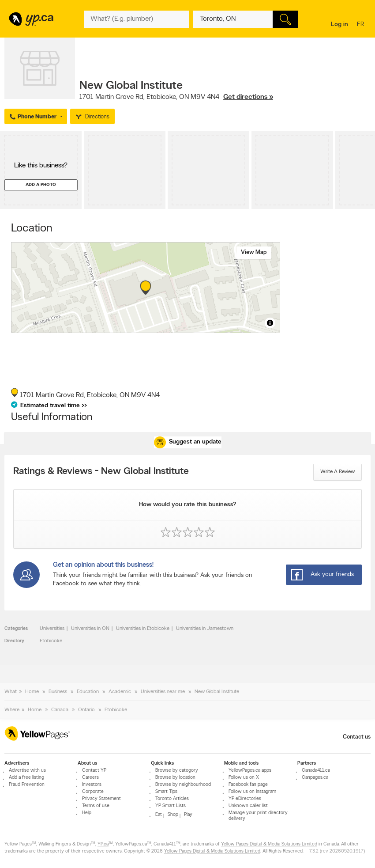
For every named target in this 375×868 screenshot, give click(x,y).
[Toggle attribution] (270, 323)
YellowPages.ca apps (250, 771)
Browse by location (175, 778)
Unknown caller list (248, 806)
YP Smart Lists (171, 806)
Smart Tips (166, 792)
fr (362, 25)
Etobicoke (51, 641)
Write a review (337, 472)
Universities (52, 629)
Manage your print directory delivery (258, 816)
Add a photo (41, 185)
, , (176, 97)
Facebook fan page (248, 785)
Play (188, 815)
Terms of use (96, 806)
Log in (339, 25)
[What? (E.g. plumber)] (136, 19)
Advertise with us (27, 771)
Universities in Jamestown (205, 629)
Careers (90, 778)
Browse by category (177, 771)
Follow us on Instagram (252, 792)
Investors (92, 785)
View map (254, 252)
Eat (159, 815)
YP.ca (103, 844)
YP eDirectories (245, 799)
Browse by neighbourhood (183, 785)
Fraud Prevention (27, 785)
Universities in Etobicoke (143, 629)
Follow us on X (244, 778)
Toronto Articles (172, 799)
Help (87, 813)
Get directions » (248, 97)
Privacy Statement (101, 799)
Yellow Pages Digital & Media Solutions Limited (269, 844)
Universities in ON (90, 629)
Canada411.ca (316, 771)
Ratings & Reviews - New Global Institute (101, 472)
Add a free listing (26, 778)
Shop (173, 815)
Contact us (357, 737)
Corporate (93, 792)
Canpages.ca (315, 778)
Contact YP (94, 771)
